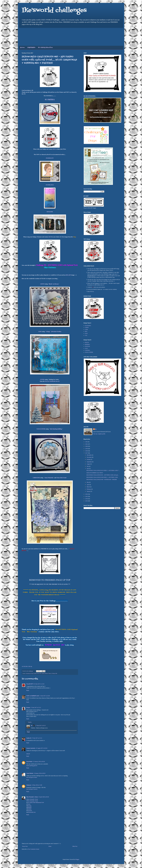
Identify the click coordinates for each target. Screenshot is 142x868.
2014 (87, 499)
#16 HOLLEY (50, 158)
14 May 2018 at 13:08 (37, 785)
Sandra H (29, 738)
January (89, 491)
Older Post (75, 846)
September (89, 462)
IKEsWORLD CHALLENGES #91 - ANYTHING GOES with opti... (103, 475)
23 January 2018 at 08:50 (39, 762)
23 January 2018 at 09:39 (39, 773)
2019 (87, 449)
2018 (87, 451)
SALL (87, 348)
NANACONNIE (41, 429)
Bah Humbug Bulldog (56, 429)
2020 (87, 446)
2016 (87, 494)
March (88, 487)
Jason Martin (30, 773)
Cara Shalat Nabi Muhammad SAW (36, 802)
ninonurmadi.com (31, 812)
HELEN (87, 342)
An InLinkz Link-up (27, 666)
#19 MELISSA (50, 185)
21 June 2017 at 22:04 (45, 696)
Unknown (29, 785)
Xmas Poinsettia (49, 478)
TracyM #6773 (30, 684)
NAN (86, 333)
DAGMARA (88, 326)
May (88, 482)
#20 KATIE (50, 212)
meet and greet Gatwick (32, 789)
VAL (86, 335)
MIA (86, 331)
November (89, 457)
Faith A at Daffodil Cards (33, 696)
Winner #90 (55, 673)
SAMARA (88, 350)
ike (32, 726)
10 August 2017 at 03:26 (42, 748)
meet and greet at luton (32, 777)
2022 (87, 442)
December (89, 455)
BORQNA (88, 344)
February (89, 489)
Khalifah (29, 809)
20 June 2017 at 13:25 (39, 684)
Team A (50, 673)
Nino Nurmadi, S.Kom (33, 799)
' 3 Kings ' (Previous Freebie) (53, 332)
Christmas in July (29, 673)
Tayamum (30, 811)
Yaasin (29, 804)
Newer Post (25, 846)
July (88, 466)
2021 (87, 444)
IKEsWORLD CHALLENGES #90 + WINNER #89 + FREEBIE (102, 480)
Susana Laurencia (31, 748)
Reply (28, 690)
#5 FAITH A (50, 100)
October (89, 459)
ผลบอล (28, 754)
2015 (87, 496)
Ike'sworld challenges (54, 10)
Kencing (29, 806)
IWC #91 (39, 673)
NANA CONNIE (89, 352)
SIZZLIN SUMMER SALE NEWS (95, 473)
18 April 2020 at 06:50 (44, 797)
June (88, 469)
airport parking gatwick (32, 766)
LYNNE (42, 379)
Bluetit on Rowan (54, 284)
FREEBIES (31, 48)
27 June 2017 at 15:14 (37, 738)
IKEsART (68, 275)
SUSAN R (87, 346)
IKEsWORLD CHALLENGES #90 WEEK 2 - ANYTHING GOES (102, 477)
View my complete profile (99, 434)
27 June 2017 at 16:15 (41, 726)
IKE (54, 149)
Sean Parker (29, 762)
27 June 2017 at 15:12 (36, 708)
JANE (40, 332)
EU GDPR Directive (45, 48)
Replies (30, 722)
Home (22, 48)
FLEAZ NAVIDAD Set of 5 (52, 381)
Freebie (35, 673)
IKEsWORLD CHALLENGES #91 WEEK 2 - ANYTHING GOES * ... (103, 470)
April (88, 485)
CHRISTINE (36, 478)
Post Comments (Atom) (34, 849)
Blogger (77, 859)
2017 (87, 453)
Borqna (28, 708)
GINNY (42, 284)
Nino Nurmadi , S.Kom (32, 797)
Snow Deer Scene (62, 478)
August (89, 464)
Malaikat (29, 807)
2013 (87, 501)
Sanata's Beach (45, 673)
